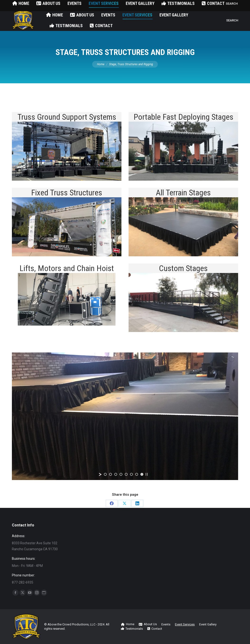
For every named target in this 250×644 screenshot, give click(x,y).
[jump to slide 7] (137, 474)
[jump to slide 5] (126, 474)
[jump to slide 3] (116, 474)
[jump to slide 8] (142, 474)
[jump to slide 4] (121, 474)
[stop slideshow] (147, 474)
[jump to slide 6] (131, 474)
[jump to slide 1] (105, 474)
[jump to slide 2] (111, 474)
